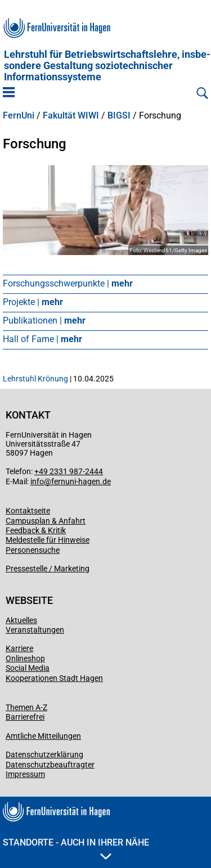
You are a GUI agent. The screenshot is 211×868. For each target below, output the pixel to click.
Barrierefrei (25, 717)
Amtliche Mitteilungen (43, 736)
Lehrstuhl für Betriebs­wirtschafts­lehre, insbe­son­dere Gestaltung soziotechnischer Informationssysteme (107, 66)
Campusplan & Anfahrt (46, 521)
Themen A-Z (26, 707)
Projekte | (33, 302)
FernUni (19, 116)
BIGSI (119, 116)
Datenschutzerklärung (44, 755)
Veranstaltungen (35, 630)
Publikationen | (44, 321)
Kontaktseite (28, 511)
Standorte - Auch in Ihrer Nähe (76, 848)
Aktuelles (21, 620)
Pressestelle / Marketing (48, 569)
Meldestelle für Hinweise (48, 540)
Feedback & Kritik (36, 530)
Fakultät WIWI (71, 116)
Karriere (19, 648)
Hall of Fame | (42, 339)
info (37, 481)
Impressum (25, 774)
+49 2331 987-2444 (69, 471)
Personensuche (33, 550)
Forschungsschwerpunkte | (68, 283)
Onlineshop (25, 658)
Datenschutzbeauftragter (50, 765)
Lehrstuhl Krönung (35, 379)
